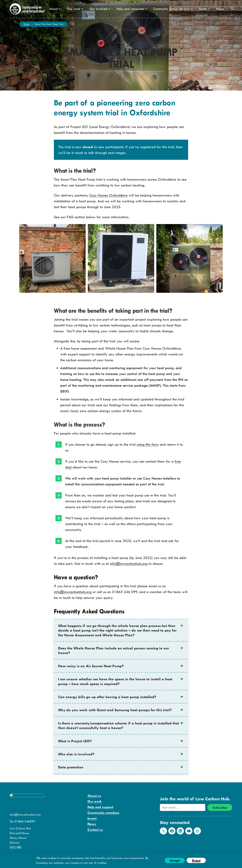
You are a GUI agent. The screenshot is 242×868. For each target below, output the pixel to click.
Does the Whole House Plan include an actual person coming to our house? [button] (114, 650)
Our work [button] (75, 9)
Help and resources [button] (132, 9)
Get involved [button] (100, 9)
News (220, 9)
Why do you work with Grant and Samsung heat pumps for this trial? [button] (115, 710)
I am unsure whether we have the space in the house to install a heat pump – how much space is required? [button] (115, 681)
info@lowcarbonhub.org (129, 564)
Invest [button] (204, 9)
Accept (175, 860)
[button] (232, 8)
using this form (148, 444)
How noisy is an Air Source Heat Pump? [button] (91, 666)
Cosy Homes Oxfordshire (108, 195)
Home (26, 24)
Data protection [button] (71, 767)
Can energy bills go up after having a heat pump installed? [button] (107, 697)
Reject (196, 860)
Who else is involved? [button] (76, 754)
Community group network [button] (173, 9)
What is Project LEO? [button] (75, 741)
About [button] (55, 9)
